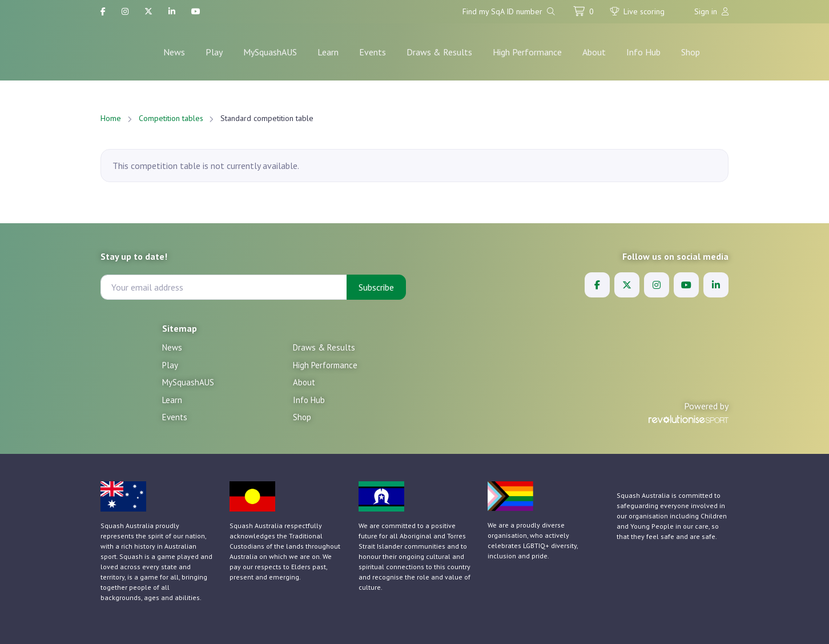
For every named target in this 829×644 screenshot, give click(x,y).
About (594, 52)
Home (111, 118)
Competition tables (171, 118)
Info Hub (643, 52)
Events (373, 52)
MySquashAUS (270, 52)
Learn (328, 52)
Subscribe (376, 287)
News (174, 52)
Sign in (711, 11)
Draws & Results (439, 52)
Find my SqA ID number (509, 11)
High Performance (527, 52)
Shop (691, 52)
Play (214, 52)
